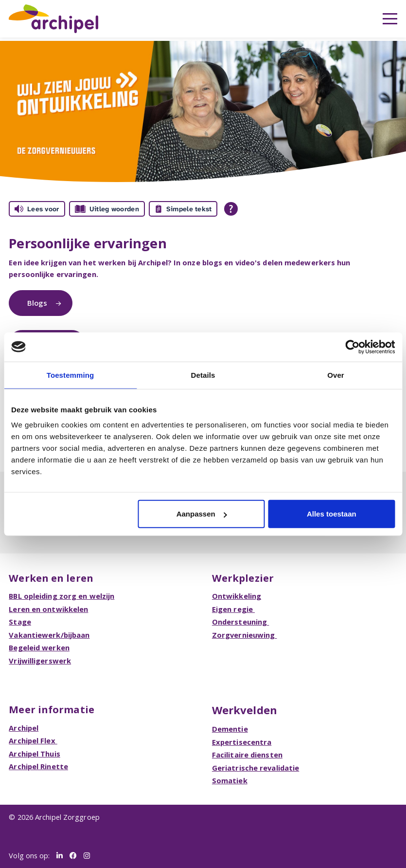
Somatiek (230, 780)
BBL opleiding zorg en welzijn (62, 596)
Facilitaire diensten (247, 755)
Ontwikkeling (237, 596)
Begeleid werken (39, 647)
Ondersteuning (240, 622)
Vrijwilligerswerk (40, 661)
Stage (20, 622)
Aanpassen (202, 514)
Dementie (230, 729)
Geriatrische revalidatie (256, 768)
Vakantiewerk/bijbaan (49, 635)
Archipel (24, 728)
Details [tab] (203, 375)
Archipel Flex (33, 740)
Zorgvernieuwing (245, 635)
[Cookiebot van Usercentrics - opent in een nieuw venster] (352, 347)
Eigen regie (233, 609)
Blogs (38, 303)
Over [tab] (336, 375)
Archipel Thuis (34, 754)
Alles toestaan (332, 514)
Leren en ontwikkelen (48, 609)
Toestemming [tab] (71, 375)
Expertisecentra (242, 742)
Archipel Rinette (38, 766)
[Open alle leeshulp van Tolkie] (231, 209)
